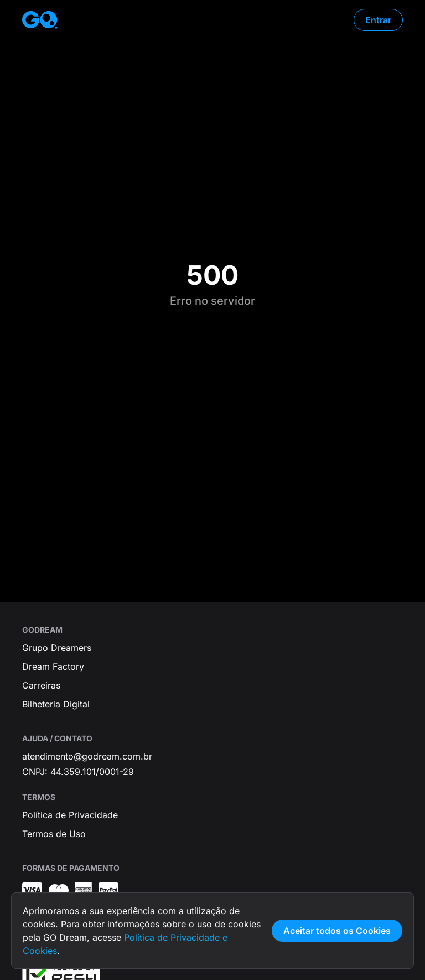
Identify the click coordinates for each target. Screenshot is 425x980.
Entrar (378, 20)
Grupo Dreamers (57, 648)
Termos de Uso (54, 834)
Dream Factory (53, 666)
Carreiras (41, 685)
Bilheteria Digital (56, 704)
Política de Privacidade (70, 815)
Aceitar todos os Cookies (337, 931)
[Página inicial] (40, 20)
